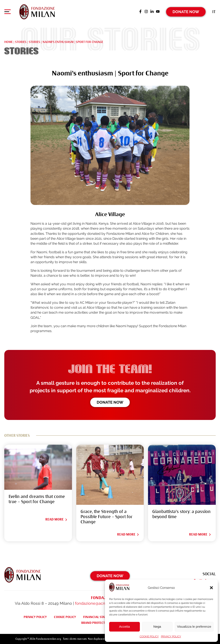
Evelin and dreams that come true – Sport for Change (37, 499)
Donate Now (186, 12)
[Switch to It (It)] (214, 12)
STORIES (34, 42)
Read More (57, 519)
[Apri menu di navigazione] (8, 13)
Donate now (110, 402)
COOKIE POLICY (149, 636)
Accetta (124, 626)
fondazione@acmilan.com (98, 603)
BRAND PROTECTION (96, 623)
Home (8, 42)
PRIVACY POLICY (171, 636)
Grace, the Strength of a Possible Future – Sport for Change (107, 517)
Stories (21, 42)
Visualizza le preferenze (194, 626)
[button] (211, 588)
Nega (157, 626)
